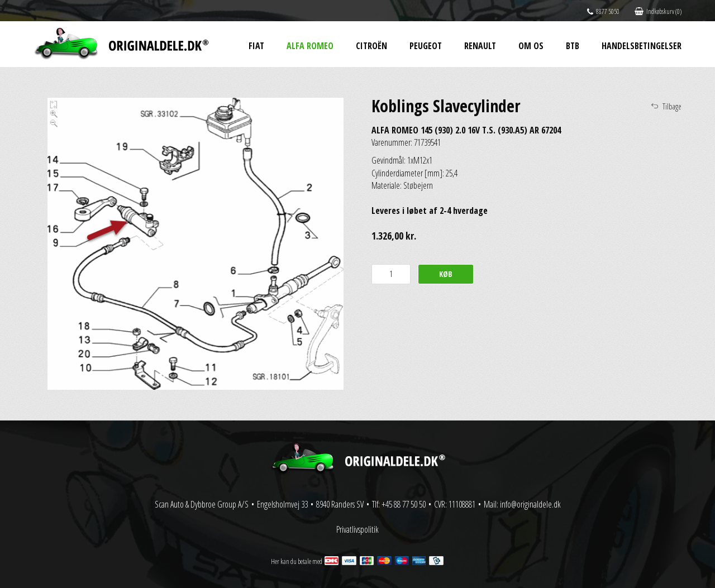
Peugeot (426, 46)
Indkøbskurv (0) (658, 11)
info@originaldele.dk (530, 504)
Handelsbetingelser (642, 46)
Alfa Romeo (310, 46)
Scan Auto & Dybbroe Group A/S (202, 504)
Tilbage (672, 106)
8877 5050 (603, 11)
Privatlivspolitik (357, 529)
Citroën (371, 46)
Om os (531, 46)
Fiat (256, 46)
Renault (480, 46)
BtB (573, 46)
